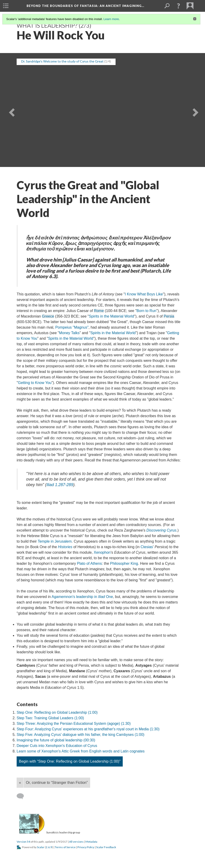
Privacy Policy (86, 847)
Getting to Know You (35, 383)
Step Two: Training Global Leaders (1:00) (50, 718)
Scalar (41, 847)
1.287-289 (60, 485)
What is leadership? (47, 25)
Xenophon (102, 552)
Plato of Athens (89, 563)
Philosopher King (124, 563)
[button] (178, 6)
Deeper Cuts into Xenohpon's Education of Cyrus (57, 746)
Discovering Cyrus (162, 530)
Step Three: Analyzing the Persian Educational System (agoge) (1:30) (74, 724)
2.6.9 (49, 847)
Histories (65, 547)
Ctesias (147, 547)
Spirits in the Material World (112, 316)
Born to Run (146, 311)
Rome (99, 311)
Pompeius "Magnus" (72, 327)
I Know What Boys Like (144, 294)
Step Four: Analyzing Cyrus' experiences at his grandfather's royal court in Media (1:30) (88, 729)
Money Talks (69, 333)
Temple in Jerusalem (55, 541)
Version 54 (23, 842)
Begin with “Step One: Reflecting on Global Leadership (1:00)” (70, 761)
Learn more (111, 19)
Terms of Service (65, 847)
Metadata (91, 842)
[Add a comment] (22, 796)
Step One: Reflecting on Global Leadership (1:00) (57, 712)
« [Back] (20, 783)
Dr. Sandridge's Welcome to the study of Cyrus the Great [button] (62, 61)
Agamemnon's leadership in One (82, 597)
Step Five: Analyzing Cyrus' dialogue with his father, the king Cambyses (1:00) (81, 735)
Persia (169, 316)
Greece (48, 316)
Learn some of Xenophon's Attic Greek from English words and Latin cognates (81, 751)
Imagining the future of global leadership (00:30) (56, 740)
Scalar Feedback (106, 847)
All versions (76, 842)
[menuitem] (6, 6)
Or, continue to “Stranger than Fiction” (57, 783)
